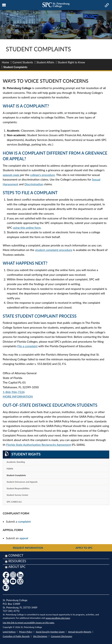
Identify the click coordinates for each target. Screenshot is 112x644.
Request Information (28, 548)
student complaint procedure (54, 250)
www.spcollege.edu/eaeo (58, 618)
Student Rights (22, 454)
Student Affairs (45, 62)
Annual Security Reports (80, 632)
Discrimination (34, 184)
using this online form (27, 228)
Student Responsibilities (18, 488)
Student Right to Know (71, 62)
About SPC (17, 567)
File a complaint (27, 346)
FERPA (10, 469)
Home (5, 62)
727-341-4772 (11, 611)
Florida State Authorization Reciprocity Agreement (39, 445)
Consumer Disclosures (61, 636)
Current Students (23, 62)
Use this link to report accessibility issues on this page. (29, 623)
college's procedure (42, 175)
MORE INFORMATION (18, 396)
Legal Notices (9, 632)
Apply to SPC (84, 548)
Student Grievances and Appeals (22, 482)
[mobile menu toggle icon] (4, 5)
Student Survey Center (17, 495)
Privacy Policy (26, 632)
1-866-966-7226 (14, 392)
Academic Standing (16, 462)
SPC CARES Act (14, 502)
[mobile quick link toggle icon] (106, 5)
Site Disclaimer (40, 636)
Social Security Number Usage (50, 632)
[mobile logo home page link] (56, 5)
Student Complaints (16, 475)
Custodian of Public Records (16, 636)
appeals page (11, 175)
